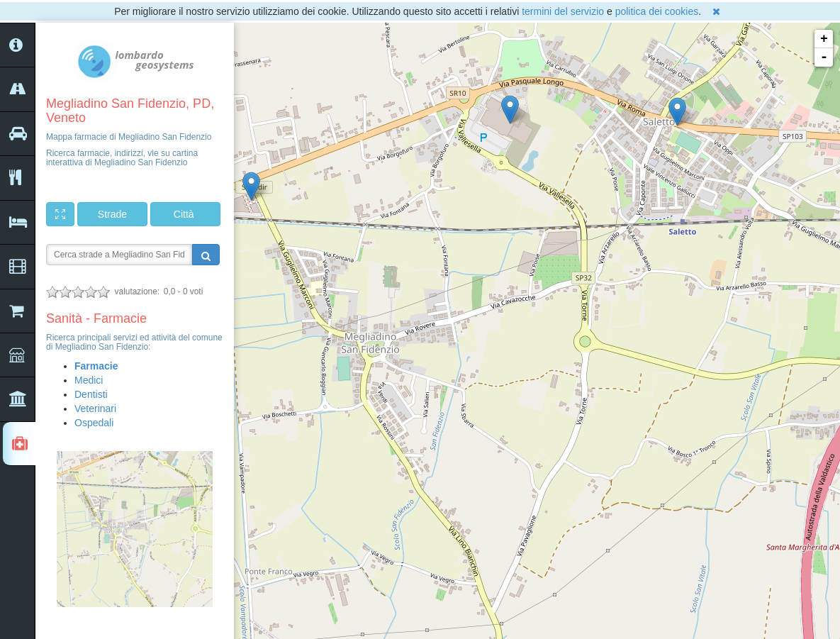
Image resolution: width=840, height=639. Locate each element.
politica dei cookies (657, 11)
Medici (89, 380)
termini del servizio (563, 11)
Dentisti (91, 394)
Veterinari (95, 409)
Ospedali (94, 423)
